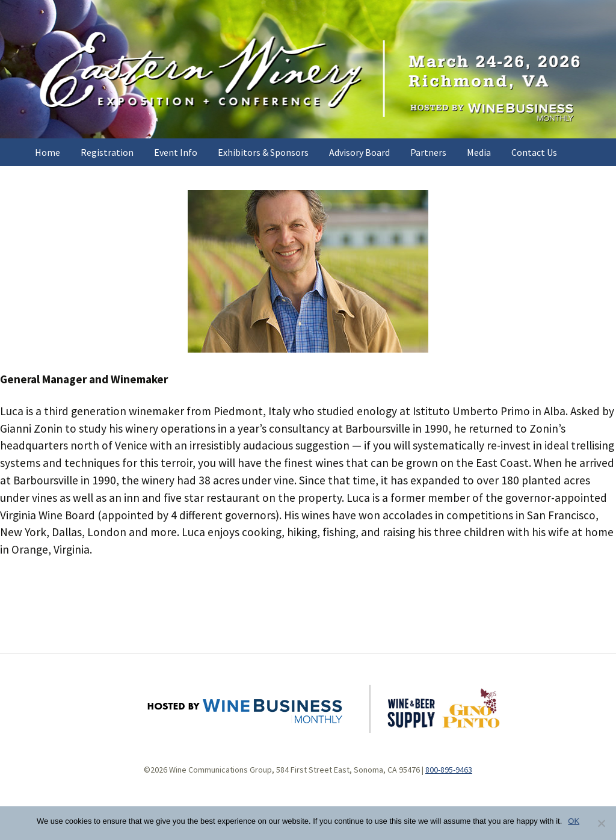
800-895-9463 (449, 770)
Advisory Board (359, 152)
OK (574, 821)
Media (479, 152)
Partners (428, 152)
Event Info (176, 152)
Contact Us (534, 152)
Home (48, 152)
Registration (107, 152)
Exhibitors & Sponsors (263, 152)
